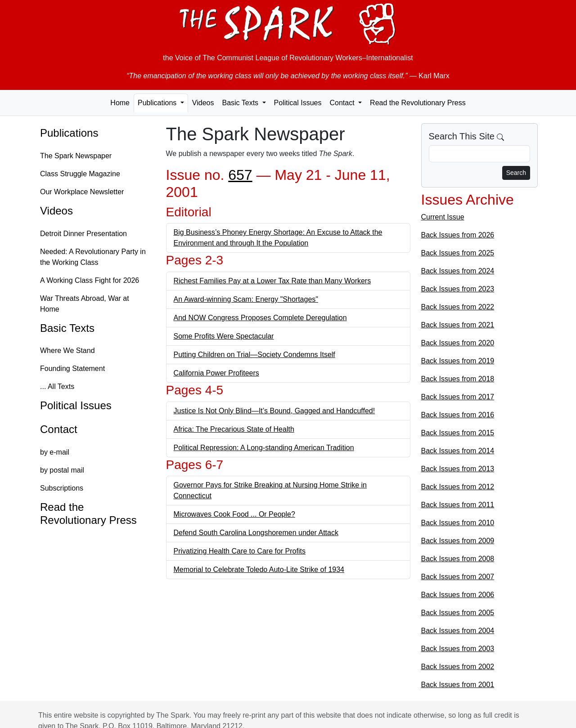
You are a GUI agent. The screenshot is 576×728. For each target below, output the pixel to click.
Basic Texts (67, 328)
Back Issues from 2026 (458, 235)
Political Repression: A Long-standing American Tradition (264, 448)
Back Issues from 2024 (458, 271)
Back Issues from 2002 (458, 667)
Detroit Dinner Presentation (83, 234)
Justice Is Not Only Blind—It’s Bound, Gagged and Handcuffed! (274, 411)
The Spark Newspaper (76, 156)
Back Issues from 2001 (458, 685)
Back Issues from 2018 (458, 379)
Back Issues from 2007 (458, 577)
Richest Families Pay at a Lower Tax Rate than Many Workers (272, 281)
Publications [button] (158, 103)
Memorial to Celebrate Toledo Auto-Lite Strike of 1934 (259, 569)
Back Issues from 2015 (458, 433)
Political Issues (298, 103)
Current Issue (443, 217)
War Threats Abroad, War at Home (85, 304)
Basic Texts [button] (241, 103)
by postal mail (62, 470)
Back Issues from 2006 (458, 595)
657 (240, 175)
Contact (59, 429)
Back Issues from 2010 (458, 523)
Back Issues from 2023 (458, 289)
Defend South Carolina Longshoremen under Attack (256, 533)
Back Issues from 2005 (458, 613)
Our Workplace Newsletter (82, 192)
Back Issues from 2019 (458, 361)
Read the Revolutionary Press (418, 103)
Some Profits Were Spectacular (224, 336)
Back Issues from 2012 (458, 487)
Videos (203, 103)
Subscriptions (62, 488)
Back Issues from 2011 (458, 505)
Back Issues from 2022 (458, 307)
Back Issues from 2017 (458, 397)
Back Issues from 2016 (458, 415)
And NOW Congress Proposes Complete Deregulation (260, 318)
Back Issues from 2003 (458, 649)
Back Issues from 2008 (458, 559)
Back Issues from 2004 (458, 631)
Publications (69, 133)
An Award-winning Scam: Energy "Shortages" (246, 299)
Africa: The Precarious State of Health (234, 429)
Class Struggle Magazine (80, 174)
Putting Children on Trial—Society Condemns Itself (254, 355)
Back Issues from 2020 (458, 343)
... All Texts (57, 386)
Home (120, 103)
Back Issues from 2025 (458, 253)
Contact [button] (343, 103)
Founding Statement (72, 368)
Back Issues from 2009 (458, 541)
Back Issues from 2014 (458, 451)
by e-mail (55, 452)
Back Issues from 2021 (458, 325)
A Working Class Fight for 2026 (90, 280)
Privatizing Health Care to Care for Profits (240, 551)
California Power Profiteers (216, 373)
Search (516, 173)
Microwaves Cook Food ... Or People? (234, 514)
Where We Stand (67, 351)
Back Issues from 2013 (458, 469)
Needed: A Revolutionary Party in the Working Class (93, 257)
